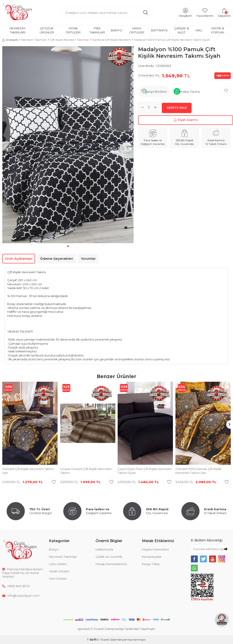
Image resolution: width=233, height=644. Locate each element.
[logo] (18, 13)
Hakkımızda (104, 549)
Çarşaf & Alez (181, 30)
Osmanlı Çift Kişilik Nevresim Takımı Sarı (28, 471)
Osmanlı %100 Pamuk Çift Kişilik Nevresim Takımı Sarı (198, 471)
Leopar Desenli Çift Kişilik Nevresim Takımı (86, 471)
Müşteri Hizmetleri (155, 549)
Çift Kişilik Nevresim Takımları (70, 40)
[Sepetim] (224, 12)
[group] (68, 145)
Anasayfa (10, 40)
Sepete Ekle (177, 109)
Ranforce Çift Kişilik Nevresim (112, 40)
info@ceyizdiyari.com (21, 596)
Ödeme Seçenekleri (57, 259)
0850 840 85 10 (16, 586)
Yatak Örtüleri (73, 30)
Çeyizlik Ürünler (47, 30)
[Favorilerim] (205, 12)
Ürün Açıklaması (19, 259)
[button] (68, 246)
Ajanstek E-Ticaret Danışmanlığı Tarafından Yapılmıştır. (117, 629)
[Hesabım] (185, 12)
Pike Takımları (97, 30)
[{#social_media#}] (194, 559)
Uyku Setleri (58, 564)
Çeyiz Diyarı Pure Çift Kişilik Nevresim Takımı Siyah (145, 471)
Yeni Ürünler (58, 578)
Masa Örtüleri (137, 30)
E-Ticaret (103, 640)
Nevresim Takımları (17, 30)
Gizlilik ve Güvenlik (109, 557)
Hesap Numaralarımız (111, 564)
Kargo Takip (151, 564)
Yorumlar (88, 259)
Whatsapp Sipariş (187, 91)
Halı (199, 30)
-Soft (92, 640)
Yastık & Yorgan (217, 30)
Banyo (116, 30)
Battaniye (159, 30)
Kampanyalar (152, 557)
